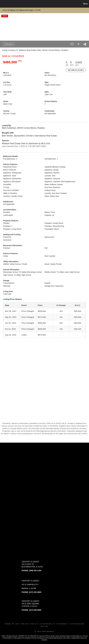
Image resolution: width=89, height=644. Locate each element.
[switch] (72, 44)
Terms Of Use (12, 624)
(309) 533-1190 (35, 571)
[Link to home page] (3, 4)
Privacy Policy (30, 624)
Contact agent (9, 44)
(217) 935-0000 (35, 610)
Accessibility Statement (54, 624)
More (85, 4)
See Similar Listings (76, 70)
